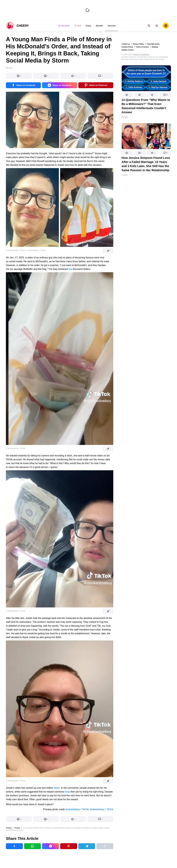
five (70, 269)
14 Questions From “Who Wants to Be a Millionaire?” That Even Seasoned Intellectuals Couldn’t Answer (146, 106)
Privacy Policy (138, 44)
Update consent (128, 50)
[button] (127, 95)
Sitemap (155, 47)
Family (125, 175)
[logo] (17, 26)
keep (67, 792)
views (57, 788)
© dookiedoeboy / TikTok (16, 250)
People (125, 117)
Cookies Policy (127, 47)
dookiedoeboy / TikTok (77, 809)
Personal (64, 26)
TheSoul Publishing (141, 55)
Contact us (126, 44)
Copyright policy (153, 44)
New (78, 26)
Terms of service (142, 47)
